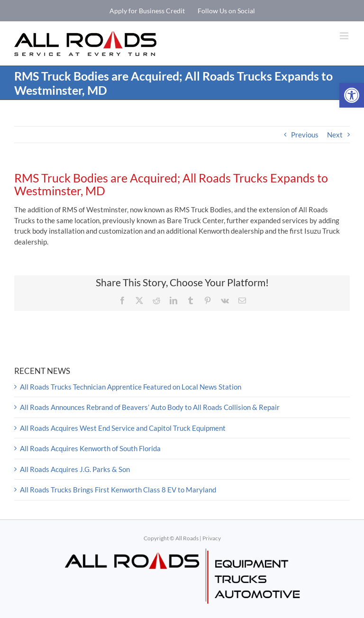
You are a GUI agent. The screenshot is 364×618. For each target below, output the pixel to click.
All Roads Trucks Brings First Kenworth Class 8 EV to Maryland (118, 490)
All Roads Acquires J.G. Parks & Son (75, 469)
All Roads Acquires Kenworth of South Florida (90, 448)
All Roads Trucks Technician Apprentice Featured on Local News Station (131, 387)
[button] (352, 95)
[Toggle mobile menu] (345, 36)
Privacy (212, 538)
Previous (305, 135)
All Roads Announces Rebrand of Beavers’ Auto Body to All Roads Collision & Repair (150, 407)
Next (335, 135)
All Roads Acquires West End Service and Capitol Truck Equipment (123, 428)
